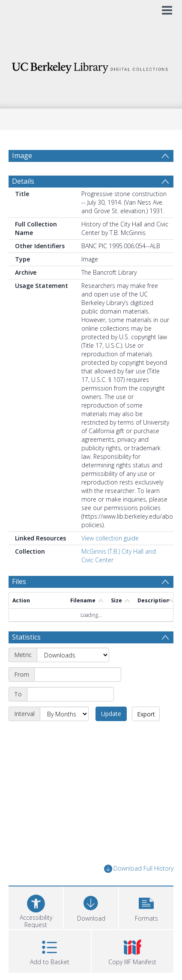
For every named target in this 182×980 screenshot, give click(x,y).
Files (19, 581)
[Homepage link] (91, 66)
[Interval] (64, 714)
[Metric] (73, 655)
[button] (146, 907)
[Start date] (78, 675)
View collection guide (110, 538)
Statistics (26, 637)
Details (23, 181)
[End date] (70, 694)
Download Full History (139, 869)
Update (111, 714)
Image (22, 156)
